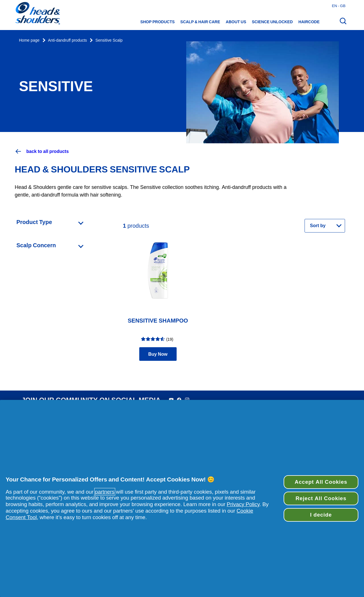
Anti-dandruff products (68, 40)
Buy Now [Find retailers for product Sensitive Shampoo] (158, 354)
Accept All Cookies (321, 482)
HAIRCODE (309, 22)
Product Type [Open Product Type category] (34, 222)
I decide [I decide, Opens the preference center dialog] (321, 515)
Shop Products (158, 22)
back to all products (42, 151)
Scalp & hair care (200, 22)
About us (236, 22)
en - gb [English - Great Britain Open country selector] (339, 6)
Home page (29, 40)
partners (105, 492)
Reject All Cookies (321, 498)
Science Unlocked (272, 22)
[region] (182, 498)
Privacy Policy (243, 504)
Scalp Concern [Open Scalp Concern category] (36, 245)
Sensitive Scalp (109, 40)
